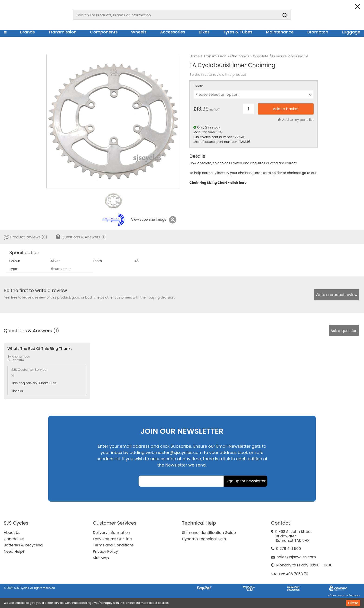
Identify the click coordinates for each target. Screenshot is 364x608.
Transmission (63, 32)
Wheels (139, 32)
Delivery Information (111, 533)
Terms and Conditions (113, 545)
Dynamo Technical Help (204, 539)
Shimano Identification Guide (209, 533)
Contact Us (14, 539)
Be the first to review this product (218, 75)
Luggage (351, 32)
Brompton (318, 32)
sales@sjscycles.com (296, 557)
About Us (12, 533)
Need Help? (14, 551)
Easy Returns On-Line (112, 539)
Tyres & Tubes (238, 32)
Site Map (101, 558)
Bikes (204, 32)
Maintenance (280, 32)
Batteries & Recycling (23, 545)
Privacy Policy (105, 551)
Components (104, 32)
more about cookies (155, 603)
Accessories (172, 32)
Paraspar (354, 595)
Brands (27, 32)
